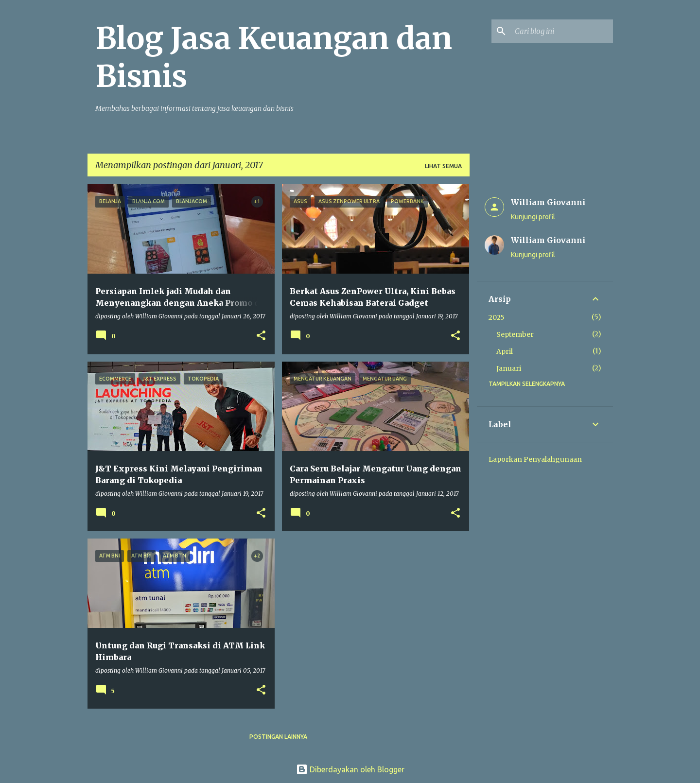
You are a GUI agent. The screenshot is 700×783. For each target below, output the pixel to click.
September (515, 334)
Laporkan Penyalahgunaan (535, 459)
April (505, 351)
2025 (497, 317)
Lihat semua (443, 166)
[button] (261, 336)
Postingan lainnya (278, 737)
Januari (509, 368)
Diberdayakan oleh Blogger (350, 769)
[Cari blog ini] (562, 31)
